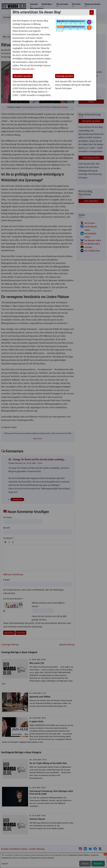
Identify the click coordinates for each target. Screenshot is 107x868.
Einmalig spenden (65, 76)
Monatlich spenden (23, 76)
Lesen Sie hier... (29, 69)
